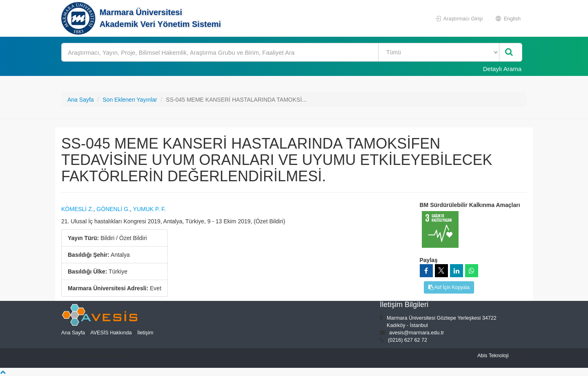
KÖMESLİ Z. (77, 209)
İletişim (145, 333)
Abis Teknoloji (493, 356)
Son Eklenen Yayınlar (130, 100)
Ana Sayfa (81, 100)
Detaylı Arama (502, 69)
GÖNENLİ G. (113, 209)
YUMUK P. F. (150, 209)
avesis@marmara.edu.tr (417, 333)
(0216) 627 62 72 (408, 340)
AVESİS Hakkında (111, 333)
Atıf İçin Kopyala (449, 287)
